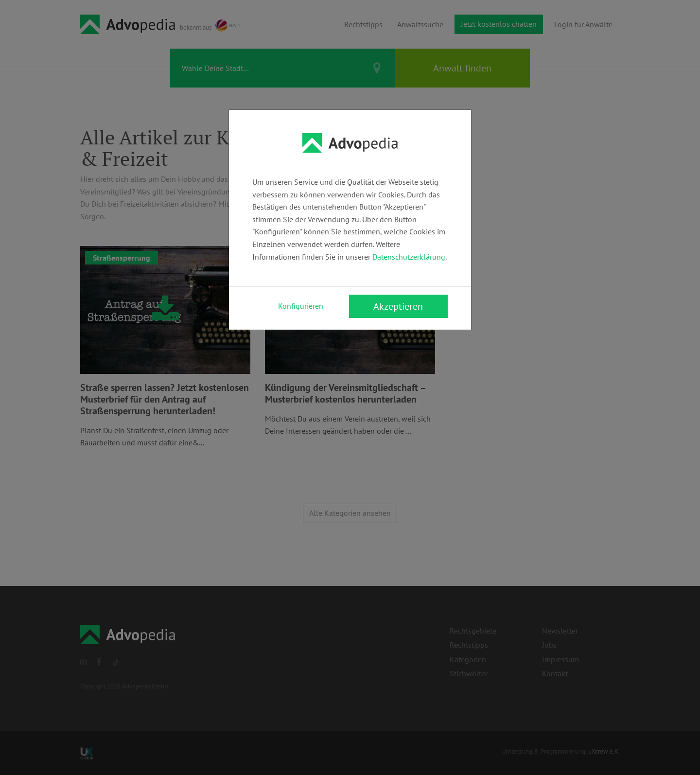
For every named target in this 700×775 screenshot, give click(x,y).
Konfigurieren (301, 306)
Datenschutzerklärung (409, 257)
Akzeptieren (398, 306)
